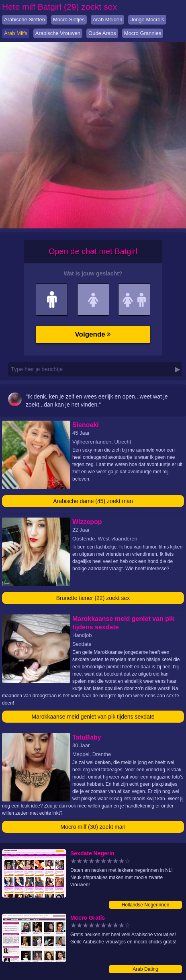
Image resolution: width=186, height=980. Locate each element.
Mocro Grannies (143, 33)
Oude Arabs (102, 33)
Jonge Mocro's (147, 20)
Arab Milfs (16, 33)
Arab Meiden (108, 20)
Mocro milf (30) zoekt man (93, 827)
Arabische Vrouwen (58, 33)
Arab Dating (145, 969)
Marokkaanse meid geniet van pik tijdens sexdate (93, 717)
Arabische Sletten (25, 20)
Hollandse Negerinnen (146, 905)
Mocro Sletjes (69, 20)
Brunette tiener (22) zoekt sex (93, 598)
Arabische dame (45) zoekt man (93, 501)
